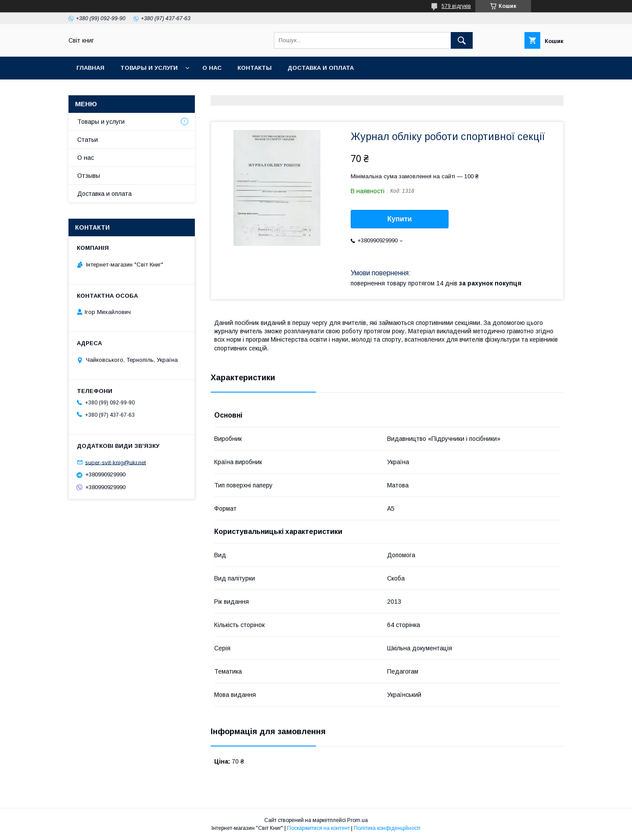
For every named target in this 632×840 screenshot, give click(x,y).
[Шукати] (462, 40)
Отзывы (89, 176)
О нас (212, 68)
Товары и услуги (149, 68)
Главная (90, 68)
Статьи (88, 140)
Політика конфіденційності (387, 828)
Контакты (255, 68)
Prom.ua (357, 820)
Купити (400, 219)
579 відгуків (456, 6)
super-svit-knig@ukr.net (115, 462)
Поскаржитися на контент (318, 828)
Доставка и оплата (321, 68)
